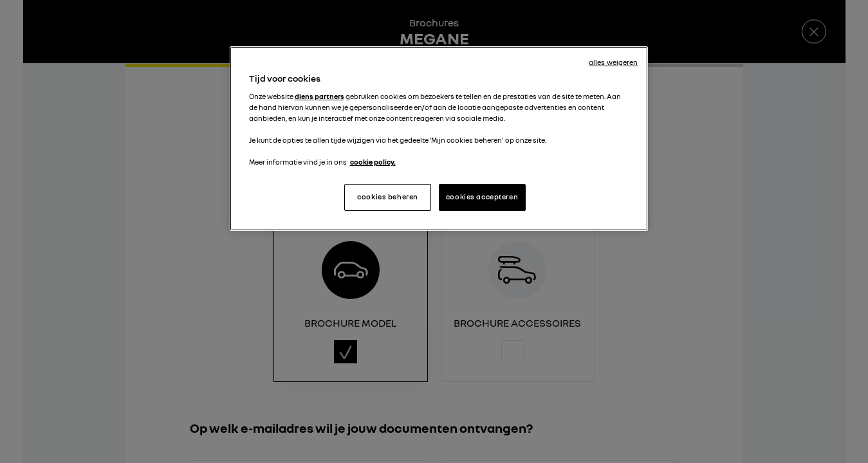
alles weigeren (614, 62)
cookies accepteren (482, 197)
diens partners (319, 96)
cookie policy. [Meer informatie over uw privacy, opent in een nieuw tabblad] (373, 162)
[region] (439, 139)
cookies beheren (388, 197)
